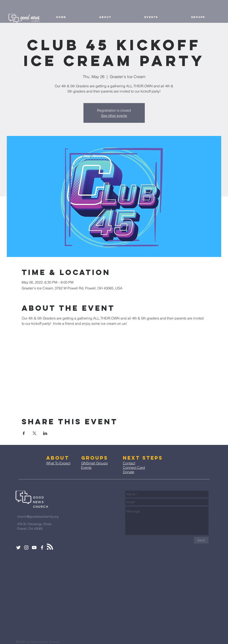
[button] (105, 17)
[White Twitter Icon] (18, 548)
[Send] (201, 540)
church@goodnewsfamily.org (38, 516)
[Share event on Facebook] (24, 433)
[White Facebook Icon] (42, 548)
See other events (114, 116)
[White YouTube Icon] (34, 548)
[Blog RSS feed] (50, 547)
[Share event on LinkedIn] (45, 433)
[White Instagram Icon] (26, 548)
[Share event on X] (34, 433)
